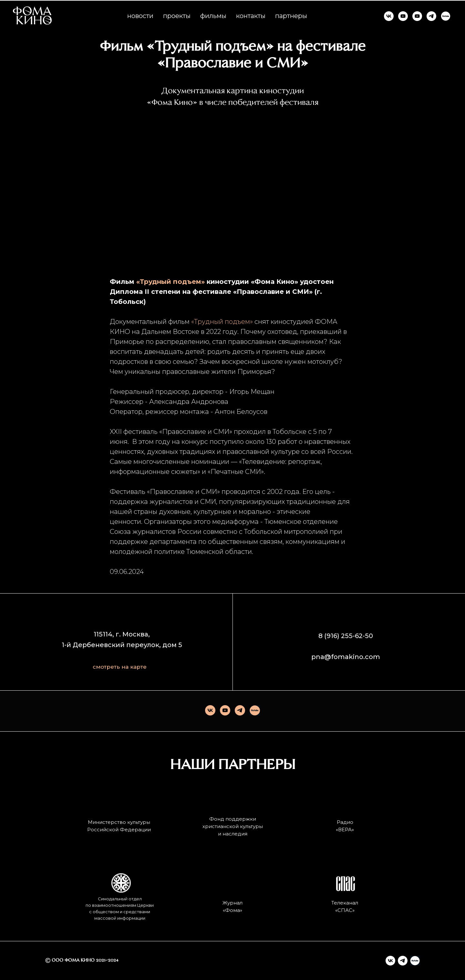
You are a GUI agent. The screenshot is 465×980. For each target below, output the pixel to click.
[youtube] (225, 710)
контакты (251, 16)
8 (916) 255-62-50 (346, 636)
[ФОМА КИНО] (389, 16)
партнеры (291, 16)
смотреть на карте (120, 667)
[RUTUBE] (446, 16)
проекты (177, 16)
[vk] (210, 710)
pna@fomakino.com (346, 657)
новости (140, 16)
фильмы (213, 16)
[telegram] (240, 710)
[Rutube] (255, 710)
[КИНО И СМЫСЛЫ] (417, 16)
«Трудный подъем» (222, 322)
